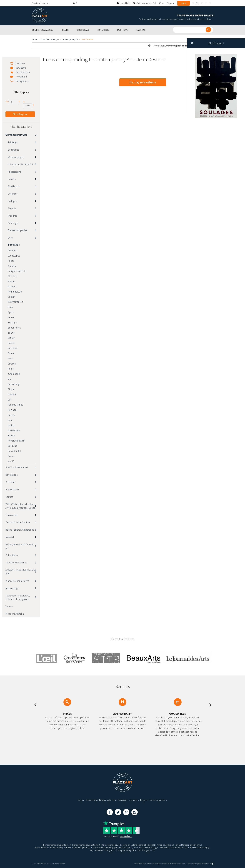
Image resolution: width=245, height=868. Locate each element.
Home (35, 39)
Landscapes (14, 256)
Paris (10, 307)
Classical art (11, 515)
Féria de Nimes (15, 405)
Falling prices (22, 81)
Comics (9, 497)
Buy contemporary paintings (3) (57, 845)
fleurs (11, 369)
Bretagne (13, 322)
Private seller (106, 800)
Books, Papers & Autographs (20, 530)
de (202, 3)
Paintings (12, 142)
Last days (20, 63)
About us (81, 800)
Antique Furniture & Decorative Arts (21, 572)
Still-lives (12, 276)
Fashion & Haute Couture (18, 522)
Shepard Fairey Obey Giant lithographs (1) (136, 850)
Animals (12, 266)
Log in (184, 3)
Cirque (11, 389)
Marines (12, 281)
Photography (12, 489)
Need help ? (93, 800)
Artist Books (14, 186)
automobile (14, 374)
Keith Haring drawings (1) (199, 847)
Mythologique (15, 292)
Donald (11, 343)
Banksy (11, 435)
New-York (12, 410)
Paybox (195, 864)
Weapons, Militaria (15, 614)
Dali (10, 400)
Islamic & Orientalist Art (17, 581)
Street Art (10, 482)
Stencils (12, 208)
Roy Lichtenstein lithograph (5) (188, 845)
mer (10, 420)
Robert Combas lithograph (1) (77, 847)
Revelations (11, 475)
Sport (11, 312)
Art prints (12, 216)
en (197, 3)
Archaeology (12, 588)
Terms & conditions (158, 800)
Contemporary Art (70, 39)
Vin (9, 379)
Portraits (12, 250)
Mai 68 (11, 461)
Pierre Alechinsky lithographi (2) (173, 847)
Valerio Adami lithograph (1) (143, 845)
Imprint (145, 800)
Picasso (12, 415)
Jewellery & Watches (16, 562)
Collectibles (12, 555)
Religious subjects (17, 271)
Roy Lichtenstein (16, 441)
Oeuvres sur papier (17, 230)
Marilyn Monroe (15, 302)
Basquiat (12, 446)
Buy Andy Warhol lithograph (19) (49, 847)
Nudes (11, 261)
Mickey (11, 338)
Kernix (210, 864)
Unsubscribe (134, 800)
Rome (11, 456)
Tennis (11, 333)
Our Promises (120, 800)
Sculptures (13, 150)
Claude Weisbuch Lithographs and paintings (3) (112, 847)
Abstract (12, 286)
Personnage (14, 384)
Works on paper (16, 157)
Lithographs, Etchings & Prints (22, 164)
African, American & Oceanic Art (20, 546)
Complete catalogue (50, 39)
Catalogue (13, 223)
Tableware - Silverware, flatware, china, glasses (18, 597)
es (210, 3)
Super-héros (14, 328)
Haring (11, 425)
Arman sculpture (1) (165, 845)
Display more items (143, 82)
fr (193, 3)
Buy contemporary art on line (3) (116, 845)
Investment (21, 77)
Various (9, 606)
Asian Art (10, 537)
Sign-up (170, 3)
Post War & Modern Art (17, 467)
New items (21, 68)
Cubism (12, 297)
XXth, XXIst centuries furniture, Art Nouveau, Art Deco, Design (20, 506)
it (206, 3)
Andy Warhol (14, 430)
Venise (11, 317)
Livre (10, 238)
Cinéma (12, 364)
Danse (11, 353)
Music (11, 358)
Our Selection (23, 72)
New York (12, 348)
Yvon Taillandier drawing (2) (146, 847)
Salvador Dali (15, 451)
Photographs (14, 172)
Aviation (12, 394)
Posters (12, 179)
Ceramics (13, 194)
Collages (12, 201)
